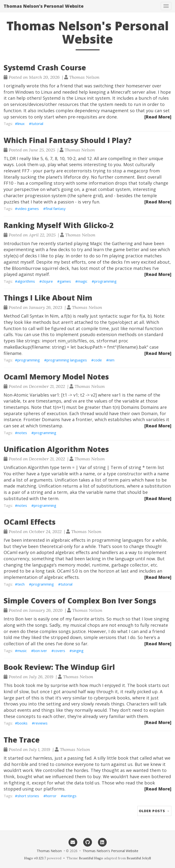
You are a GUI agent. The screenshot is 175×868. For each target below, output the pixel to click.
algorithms (26, 281)
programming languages (67, 360)
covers (59, 651)
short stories (28, 796)
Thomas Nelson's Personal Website (44, 6)
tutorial (37, 124)
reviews (41, 723)
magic (83, 281)
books (22, 723)
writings (70, 796)
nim (112, 360)
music (22, 651)
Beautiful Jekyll (139, 858)
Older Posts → (154, 811)
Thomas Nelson (49, 851)
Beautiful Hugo (91, 858)
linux (21, 124)
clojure (47, 281)
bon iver (40, 651)
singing (78, 651)
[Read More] (158, 117)
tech (21, 584)
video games (28, 209)
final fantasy (56, 209)
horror (51, 796)
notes (22, 433)
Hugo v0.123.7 (35, 858)
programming (105, 281)
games (65, 281)
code (98, 360)
